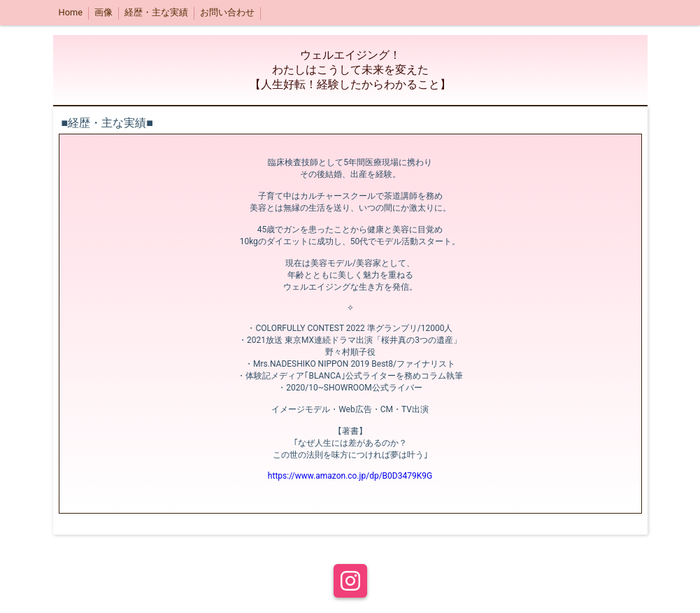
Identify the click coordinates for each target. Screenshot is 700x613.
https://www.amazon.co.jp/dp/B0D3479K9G (350, 476)
